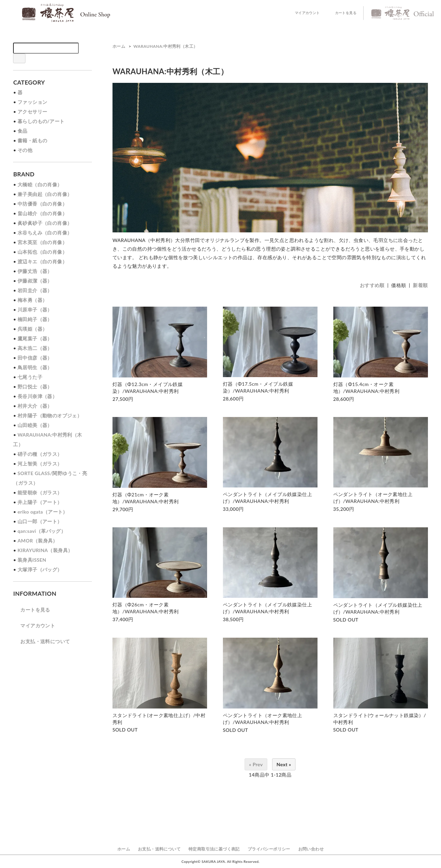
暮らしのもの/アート (41, 121)
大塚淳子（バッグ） (40, 569)
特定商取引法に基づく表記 (214, 849)
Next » (284, 764)
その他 (25, 150)
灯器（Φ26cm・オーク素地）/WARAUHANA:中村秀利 (146, 608)
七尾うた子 (30, 377)
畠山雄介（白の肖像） (42, 213)
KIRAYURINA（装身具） (45, 550)
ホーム (119, 46)
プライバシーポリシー (269, 849)
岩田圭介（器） (35, 290)
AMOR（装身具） (38, 541)
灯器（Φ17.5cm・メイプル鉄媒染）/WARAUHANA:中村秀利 (258, 387)
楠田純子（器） (35, 319)
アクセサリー (32, 112)
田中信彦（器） (35, 358)
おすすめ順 (372, 285)
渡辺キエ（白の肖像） (42, 261)
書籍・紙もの (32, 140)
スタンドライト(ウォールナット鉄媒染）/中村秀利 (380, 719)
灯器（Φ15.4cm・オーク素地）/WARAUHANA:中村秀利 (367, 388)
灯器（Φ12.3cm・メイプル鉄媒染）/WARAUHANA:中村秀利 (148, 388)
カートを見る (342, 13)
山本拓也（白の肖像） (42, 252)
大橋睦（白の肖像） (40, 184)
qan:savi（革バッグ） (42, 531)
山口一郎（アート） (40, 521)
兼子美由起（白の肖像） (45, 194)
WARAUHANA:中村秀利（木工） (166, 46)
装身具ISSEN (32, 560)
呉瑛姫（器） (32, 329)
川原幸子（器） (35, 310)
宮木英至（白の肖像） (42, 242)
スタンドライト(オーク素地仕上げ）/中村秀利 (159, 719)
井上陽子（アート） (40, 502)
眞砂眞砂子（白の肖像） (45, 223)
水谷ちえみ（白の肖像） (45, 233)
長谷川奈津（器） (37, 396)
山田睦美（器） (35, 425)
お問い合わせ (311, 849)
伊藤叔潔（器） (35, 281)
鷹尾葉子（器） (35, 338)
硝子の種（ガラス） (40, 454)
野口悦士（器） (35, 387)
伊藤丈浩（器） (35, 271)
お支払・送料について (41, 641)
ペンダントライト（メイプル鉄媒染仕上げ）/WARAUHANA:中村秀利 (267, 498)
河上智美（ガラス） (40, 464)
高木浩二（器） (35, 348)
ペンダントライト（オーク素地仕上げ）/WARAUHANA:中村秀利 (373, 498)
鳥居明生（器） (35, 367)
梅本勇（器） (32, 300)
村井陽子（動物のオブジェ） (50, 415)
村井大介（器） (35, 406)
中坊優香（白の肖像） (42, 204)
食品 (23, 131)
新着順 (420, 285)
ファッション (32, 102)
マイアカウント (303, 13)
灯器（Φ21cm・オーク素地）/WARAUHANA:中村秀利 (146, 498)
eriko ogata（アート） (43, 512)
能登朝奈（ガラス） (40, 492)
